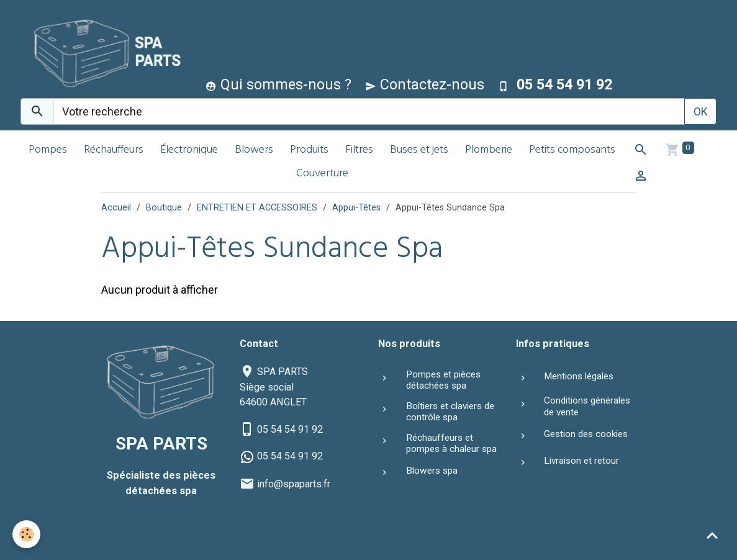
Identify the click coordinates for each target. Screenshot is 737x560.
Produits (309, 151)
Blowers (254, 151)
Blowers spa (432, 471)
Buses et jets (419, 151)
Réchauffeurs (114, 151)
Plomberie (489, 151)
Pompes (48, 151)
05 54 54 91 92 (290, 429)
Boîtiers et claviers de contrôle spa (450, 412)
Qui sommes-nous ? (278, 84)
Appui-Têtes (356, 208)
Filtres (359, 151)
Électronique (189, 151)
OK (701, 111)
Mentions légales (579, 376)
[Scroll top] (712, 535)
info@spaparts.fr (294, 484)
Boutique (164, 208)
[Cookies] (26, 534)
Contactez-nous (425, 84)
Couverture (322, 174)
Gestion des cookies (586, 434)
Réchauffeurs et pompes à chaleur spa (451, 443)
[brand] (103, 52)
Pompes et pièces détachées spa (443, 380)
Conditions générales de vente (587, 406)
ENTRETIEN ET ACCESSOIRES (257, 208)
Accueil (116, 208)
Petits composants (572, 151)
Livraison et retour (581, 461)
